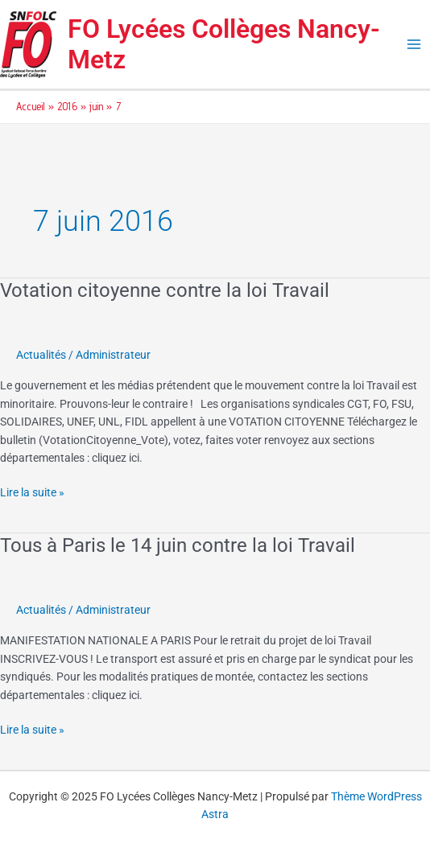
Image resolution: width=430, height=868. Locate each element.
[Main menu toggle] (414, 45)
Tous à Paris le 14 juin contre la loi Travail (178, 545)
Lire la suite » (32, 491)
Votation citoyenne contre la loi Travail (165, 290)
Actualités (41, 355)
